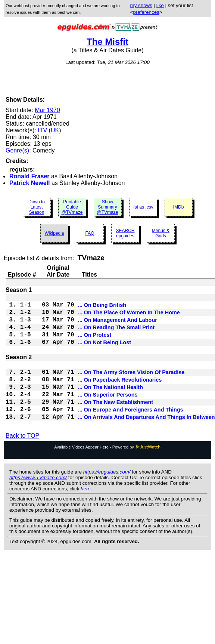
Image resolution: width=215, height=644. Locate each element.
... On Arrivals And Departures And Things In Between (147, 440)
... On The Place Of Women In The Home (129, 316)
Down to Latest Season (37, 207)
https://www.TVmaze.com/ (38, 501)
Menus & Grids (161, 233)
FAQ (90, 233)
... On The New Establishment (116, 422)
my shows (141, 5)
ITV (42, 130)
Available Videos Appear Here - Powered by (107, 471)
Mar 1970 (47, 110)
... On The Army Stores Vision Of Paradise (131, 386)
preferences (146, 12)
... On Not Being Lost (105, 352)
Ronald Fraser (29, 176)
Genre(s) (17, 150)
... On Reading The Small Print (116, 334)
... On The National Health (110, 404)
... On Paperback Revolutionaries (120, 395)
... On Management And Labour (118, 325)
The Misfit (107, 42)
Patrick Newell (30, 183)
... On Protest (95, 343)
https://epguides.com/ (107, 496)
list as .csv (143, 207)
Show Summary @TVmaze (108, 207)
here (86, 513)
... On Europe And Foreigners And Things (131, 431)
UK (55, 130)
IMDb (179, 207)
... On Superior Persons (108, 413)
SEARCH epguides (125, 233)
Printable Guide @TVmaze (72, 207)
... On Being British (102, 307)
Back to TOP (22, 460)
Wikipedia (54, 233)
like (160, 5)
